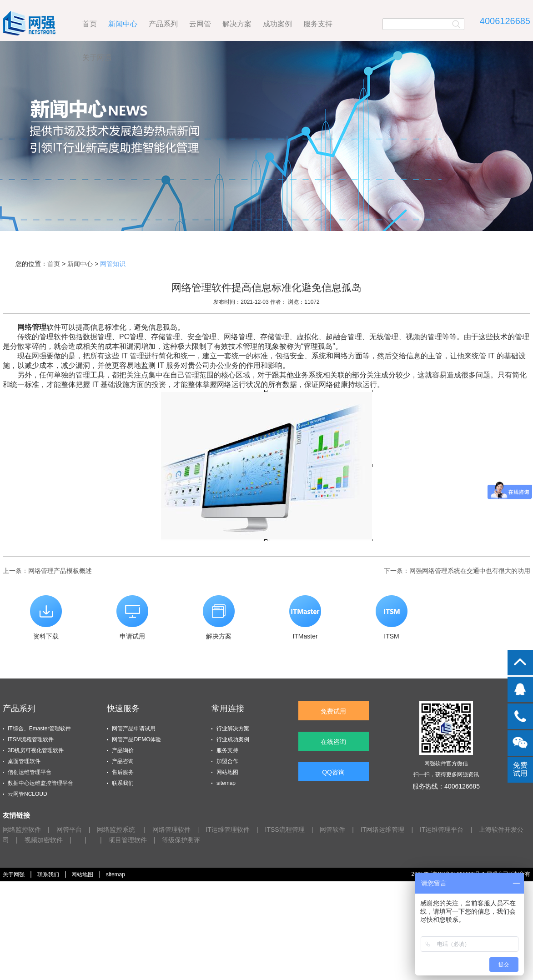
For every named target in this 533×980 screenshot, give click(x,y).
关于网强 (97, 58)
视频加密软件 (44, 840)
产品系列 (163, 24)
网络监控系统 (117, 829)
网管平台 (69, 829)
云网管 (200, 24)
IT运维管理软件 (227, 829)
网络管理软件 (171, 829)
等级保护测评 (181, 840)
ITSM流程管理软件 (31, 739)
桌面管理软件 (24, 761)
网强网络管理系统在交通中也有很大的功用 (470, 571)
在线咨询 (333, 742)
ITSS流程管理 (285, 829)
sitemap (226, 783)
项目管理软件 (128, 840)
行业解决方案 (233, 729)
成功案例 (277, 24)
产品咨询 (123, 761)
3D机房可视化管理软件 (36, 750)
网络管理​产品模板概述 (60, 571)
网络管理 (32, 327)
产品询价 (123, 750)
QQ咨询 (333, 772)
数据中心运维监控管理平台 (40, 783)
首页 (90, 24)
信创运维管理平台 (30, 772)
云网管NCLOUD (28, 794)
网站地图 (227, 772)
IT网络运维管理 (382, 829)
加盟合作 (227, 761)
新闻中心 (123, 24)
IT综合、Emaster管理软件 (39, 729)
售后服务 (123, 772)
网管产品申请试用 (134, 729)
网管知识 (113, 264)
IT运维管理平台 (442, 829)
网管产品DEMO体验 (136, 739)
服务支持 (318, 24)
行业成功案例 (233, 739)
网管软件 (332, 829)
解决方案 (237, 24)
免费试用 (333, 711)
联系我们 (123, 783)
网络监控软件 (22, 829)
